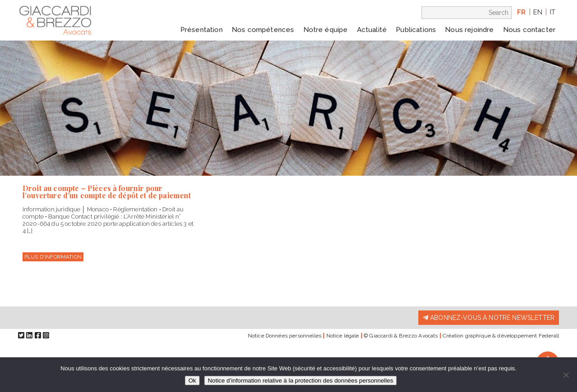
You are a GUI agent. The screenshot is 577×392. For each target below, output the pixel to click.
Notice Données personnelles (285, 336)
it (553, 12)
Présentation (201, 30)
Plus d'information (53, 257)
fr (521, 12)
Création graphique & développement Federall (501, 336)
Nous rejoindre (469, 30)
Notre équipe (326, 30)
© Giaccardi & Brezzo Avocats (401, 336)
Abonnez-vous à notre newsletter (489, 318)
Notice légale (343, 336)
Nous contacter (529, 30)
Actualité (372, 30)
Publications (416, 30)
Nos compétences (263, 30)
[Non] (566, 375)
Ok (192, 381)
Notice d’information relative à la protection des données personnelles (300, 381)
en (538, 12)
